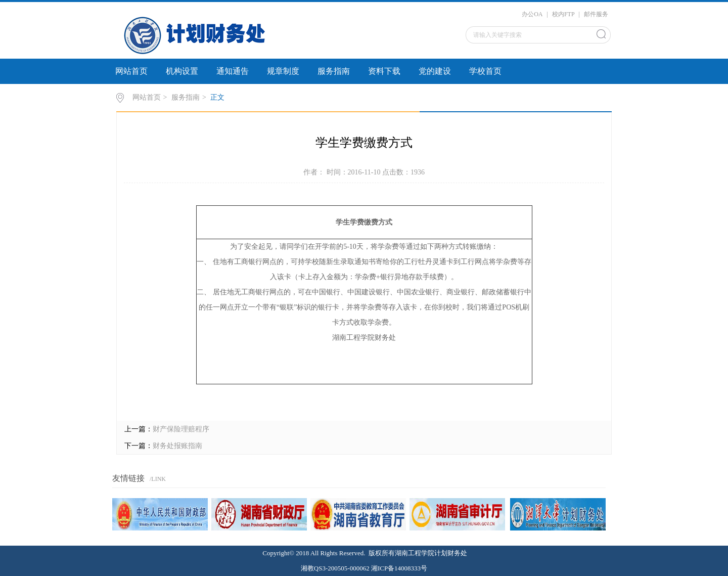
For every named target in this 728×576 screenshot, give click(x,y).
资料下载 (384, 71)
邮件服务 (596, 14)
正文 (217, 97)
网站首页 (131, 71)
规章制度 (283, 71)
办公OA (532, 14)
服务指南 (334, 71)
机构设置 (182, 71)
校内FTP (563, 14)
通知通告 (233, 71)
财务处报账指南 (177, 446)
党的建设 (435, 71)
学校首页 (485, 71)
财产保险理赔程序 (181, 429)
